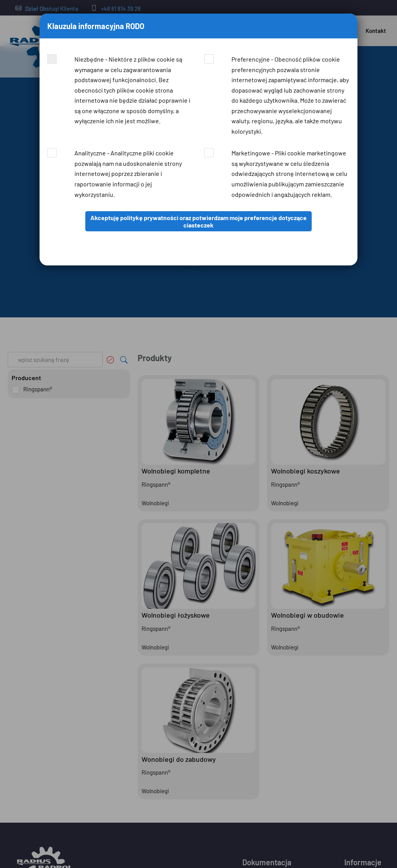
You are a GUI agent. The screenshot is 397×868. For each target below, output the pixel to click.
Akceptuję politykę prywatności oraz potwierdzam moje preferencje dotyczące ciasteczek (198, 221)
